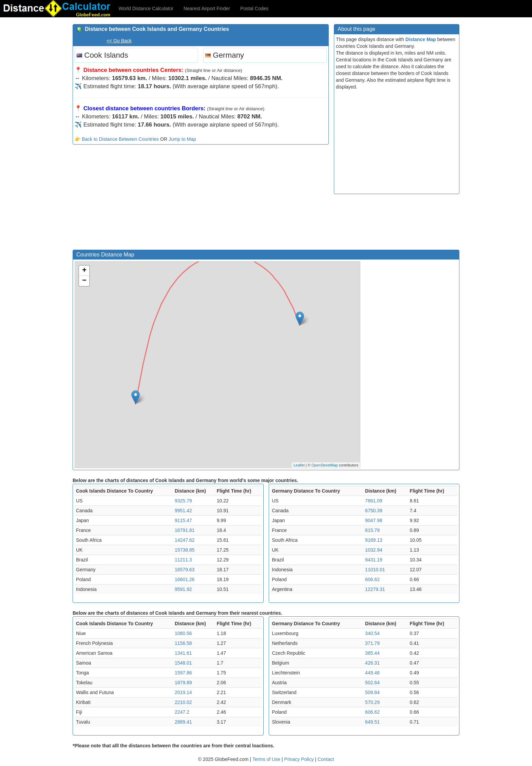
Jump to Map (182, 139)
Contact (326, 759)
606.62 (372, 579)
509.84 (372, 692)
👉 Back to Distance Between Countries (117, 139)
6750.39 (374, 511)
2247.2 (182, 712)
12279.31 (375, 589)
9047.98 (374, 520)
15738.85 (185, 550)
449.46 (372, 673)
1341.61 (183, 653)
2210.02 (183, 702)
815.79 (372, 530)
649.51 (372, 722)
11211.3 (183, 560)
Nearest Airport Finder (207, 8)
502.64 (372, 683)
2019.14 (183, 692)
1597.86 (183, 673)
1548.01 (183, 663)
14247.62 (185, 540)
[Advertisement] (201, 199)
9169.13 (374, 540)
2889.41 (183, 722)
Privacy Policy (300, 759)
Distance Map (421, 39)
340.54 (372, 633)
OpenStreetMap (325, 465)
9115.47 (183, 520)
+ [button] (84, 271)
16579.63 (185, 570)
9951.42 (183, 511)
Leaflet (299, 465)
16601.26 (185, 579)
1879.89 (183, 683)
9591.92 (183, 589)
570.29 (372, 702)
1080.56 (183, 633)
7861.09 (374, 501)
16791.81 (185, 530)
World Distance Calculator (146, 8)
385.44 (372, 653)
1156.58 (183, 643)
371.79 (372, 643)
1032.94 (374, 550)
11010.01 (375, 570)
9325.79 (183, 501)
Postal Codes (254, 8)
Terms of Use (267, 759)
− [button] (84, 281)
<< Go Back (119, 41)
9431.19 (374, 560)
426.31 (372, 663)
